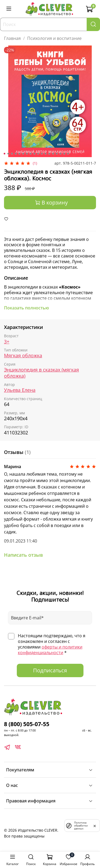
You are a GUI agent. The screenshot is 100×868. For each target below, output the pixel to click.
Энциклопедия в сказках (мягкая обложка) (41, 373)
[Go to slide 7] (27, 154)
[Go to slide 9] (34, 154)
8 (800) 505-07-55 (27, 724)
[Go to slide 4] (15, 154)
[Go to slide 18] (68, 154)
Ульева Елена (20, 390)
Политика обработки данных (81, 826)
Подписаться (50, 670)
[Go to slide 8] (30, 154)
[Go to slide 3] (12, 154)
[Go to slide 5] (19, 154)
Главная (12, 38)
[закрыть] (95, 825)
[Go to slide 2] (8, 154)
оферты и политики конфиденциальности (50, 650)
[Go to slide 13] (49, 154)
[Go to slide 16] (60, 154)
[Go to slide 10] (38, 154)
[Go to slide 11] (42, 154)
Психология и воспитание (54, 38)
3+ (7, 342)
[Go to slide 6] (23, 154)
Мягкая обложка (23, 355)
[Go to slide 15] (57, 154)
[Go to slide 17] (64, 154)
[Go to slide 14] (53, 154)
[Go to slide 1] (4, 154)
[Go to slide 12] (45, 154)
